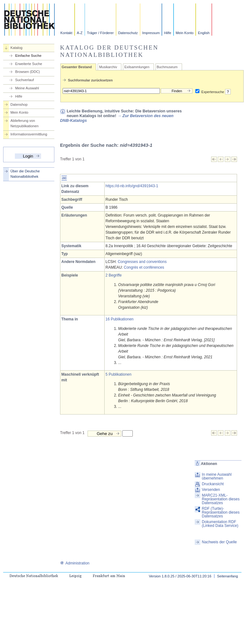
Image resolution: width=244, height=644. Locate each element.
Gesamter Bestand (77, 67)
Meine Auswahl (27, 88)
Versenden (211, 490)
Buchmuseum (167, 67)
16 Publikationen (120, 319)
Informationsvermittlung (29, 134)
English (204, 33)
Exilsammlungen (137, 67)
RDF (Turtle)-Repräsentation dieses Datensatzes (221, 512)
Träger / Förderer (100, 33)
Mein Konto (185, 33)
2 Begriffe (114, 275)
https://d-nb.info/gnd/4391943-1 (132, 186)
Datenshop (19, 104)
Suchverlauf (24, 80)
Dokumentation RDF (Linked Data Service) (220, 524)
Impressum (151, 33)
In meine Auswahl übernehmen (217, 476)
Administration (75, 563)
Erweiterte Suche (29, 64)
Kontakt (66, 33)
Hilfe (168, 33)
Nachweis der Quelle (220, 542)
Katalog (16, 48)
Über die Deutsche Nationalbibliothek (25, 174)
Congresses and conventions (142, 262)
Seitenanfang (228, 576)
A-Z (80, 33)
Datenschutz (128, 33)
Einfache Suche (28, 56)
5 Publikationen (119, 374)
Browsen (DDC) (27, 72)
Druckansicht (213, 484)
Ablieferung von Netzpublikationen (24, 123)
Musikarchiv (108, 67)
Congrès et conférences (144, 267)
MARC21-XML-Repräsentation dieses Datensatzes (221, 499)
